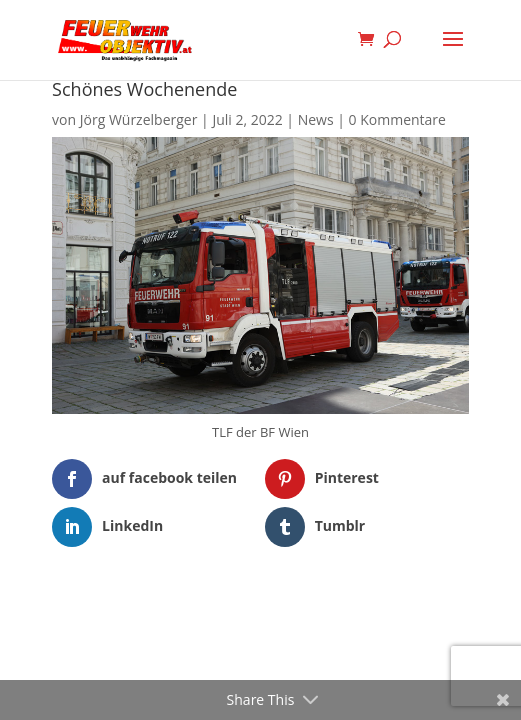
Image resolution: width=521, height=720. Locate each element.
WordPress (363, 610)
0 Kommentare (397, 119)
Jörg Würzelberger (139, 119)
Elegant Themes (229, 610)
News (316, 119)
